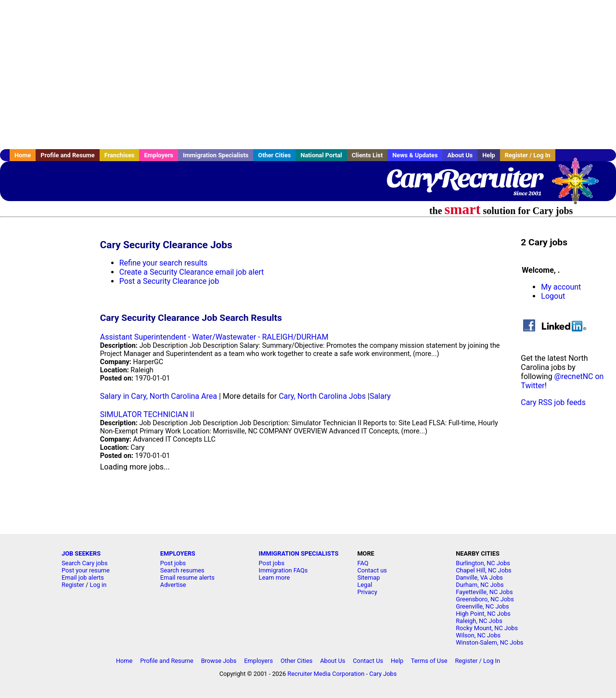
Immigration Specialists (216, 155)
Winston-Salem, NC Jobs (489, 642)
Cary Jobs (383, 674)
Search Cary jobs (85, 563)
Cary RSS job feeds (553, 402)
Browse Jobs (219, 661)
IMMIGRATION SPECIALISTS (299, 553)
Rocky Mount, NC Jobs (487, 628)
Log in (98, 585)
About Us (460, 155)
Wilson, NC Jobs (478, 635)
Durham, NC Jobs (480, 585)
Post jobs (173, 563)
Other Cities (274, 155)
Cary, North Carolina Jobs (322, 396)
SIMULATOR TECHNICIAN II (147, 414)
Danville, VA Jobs (479, 577)
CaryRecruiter (464, 178)
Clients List (367, 155)
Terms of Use (429, 661)
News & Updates (415, 155)
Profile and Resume (68, 155)
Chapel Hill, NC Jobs (484, 570)
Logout (553, 296)
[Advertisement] (308, 75)
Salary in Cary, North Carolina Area (159, 396)
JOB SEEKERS (81, 553)
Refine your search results (163, 263)
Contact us (372, 570)
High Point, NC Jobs (483, 614)
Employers (159, 155)
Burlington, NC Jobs (483, 563)
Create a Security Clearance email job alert (192, 272)
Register (73, 585)
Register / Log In (528, 155)
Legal (365, 585)
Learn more (275, 577)
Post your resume (86, 570)
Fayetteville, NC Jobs (484, 592)
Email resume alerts (187, 577)
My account (561, 287)
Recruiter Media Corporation (326, 674)
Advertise (173, 585)
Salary (380, 396)
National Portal (321, 155)
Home (23, 155)
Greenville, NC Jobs (482, 606)
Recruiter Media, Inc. (580, 186)
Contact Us (368, 661)
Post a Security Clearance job (169, 281)
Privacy (367, 592)
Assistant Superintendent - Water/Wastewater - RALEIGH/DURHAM (214, 337)
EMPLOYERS (178, 553)
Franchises (120, 155)
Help (489, 155)
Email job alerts (83, 577)
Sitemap (368, 577)
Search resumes (182, 570)
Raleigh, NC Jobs (479, 621)
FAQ (363, 563)
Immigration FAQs (283, 570)
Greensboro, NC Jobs (485, 599)
